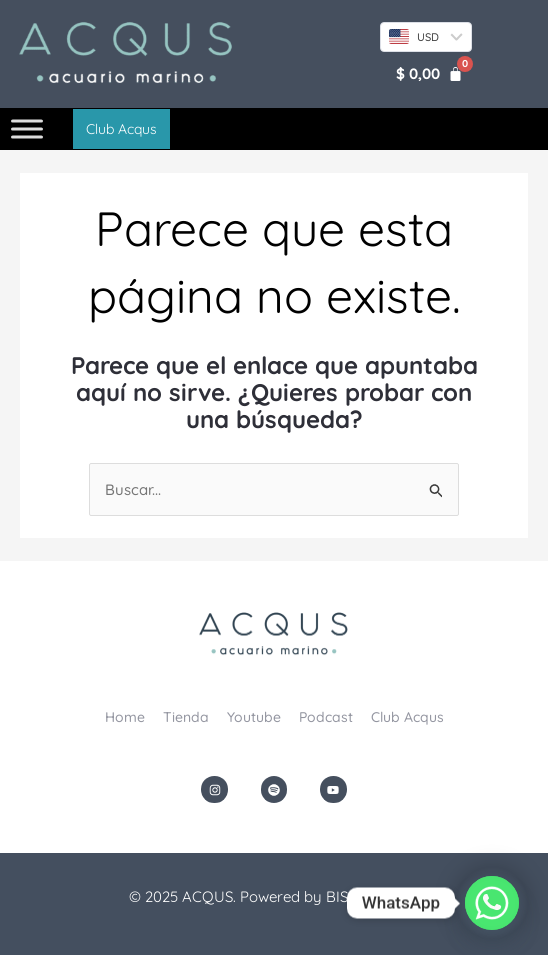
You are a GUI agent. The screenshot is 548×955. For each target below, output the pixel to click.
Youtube (254, 717)
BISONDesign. (373, 896)
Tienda (186, 717)
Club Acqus (407, 717)
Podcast (326, 717)
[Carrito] (429, 73)
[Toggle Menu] (27, 129)
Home (125, 717)
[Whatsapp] (492, 903)
